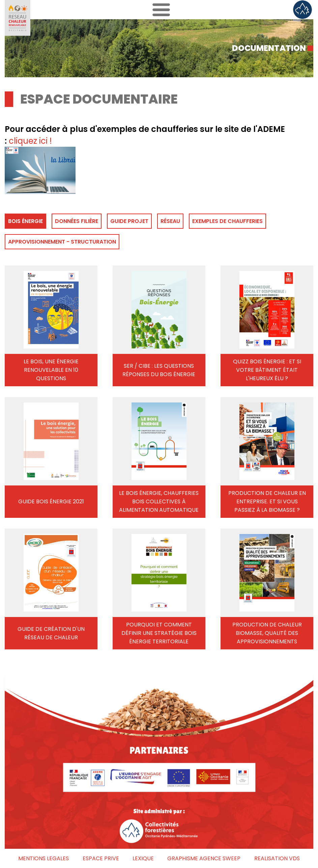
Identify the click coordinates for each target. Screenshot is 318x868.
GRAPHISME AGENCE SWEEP (204, 858)
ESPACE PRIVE (101, 858)
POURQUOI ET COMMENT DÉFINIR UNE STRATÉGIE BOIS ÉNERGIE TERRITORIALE (159, 633)
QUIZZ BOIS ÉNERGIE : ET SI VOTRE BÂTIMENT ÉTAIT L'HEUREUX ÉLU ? (267, 370)
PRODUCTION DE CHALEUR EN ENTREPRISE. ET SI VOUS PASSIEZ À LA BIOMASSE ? (267, 501)
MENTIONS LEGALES (44, 858)
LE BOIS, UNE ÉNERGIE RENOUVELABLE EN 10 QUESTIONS (51, 370)
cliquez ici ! (30, 141)
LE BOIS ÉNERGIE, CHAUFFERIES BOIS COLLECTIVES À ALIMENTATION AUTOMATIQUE (159, 501)
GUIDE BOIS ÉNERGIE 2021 (51, 501)
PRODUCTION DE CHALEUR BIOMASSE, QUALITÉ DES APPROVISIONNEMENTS (267, 633)
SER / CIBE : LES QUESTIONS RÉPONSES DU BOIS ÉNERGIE (159, 370)
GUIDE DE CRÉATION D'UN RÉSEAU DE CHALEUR (51, 633)
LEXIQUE (143, 858)
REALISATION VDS (277, 858)
